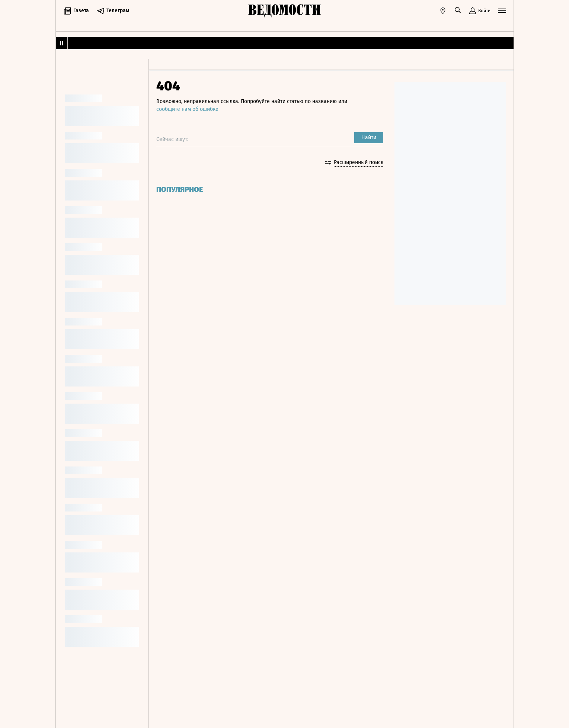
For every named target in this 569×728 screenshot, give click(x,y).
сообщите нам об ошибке (187, 109)
